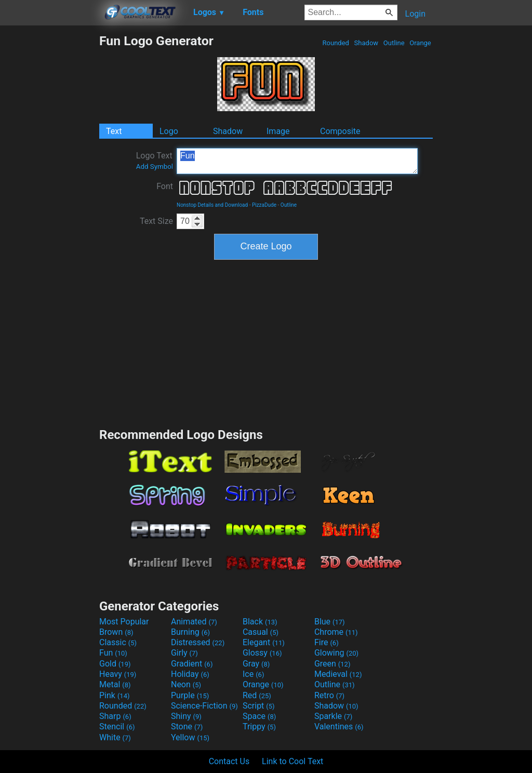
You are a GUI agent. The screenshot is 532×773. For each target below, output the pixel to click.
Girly (184, 653)
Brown (116, 632)
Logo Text (155, 161)
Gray (256, 664)
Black (260, 622)
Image (278, 131)
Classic (118, 642)
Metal (115, 684)
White (115, 737)
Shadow (366, 43)
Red (257, 695)
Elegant (264, 642)
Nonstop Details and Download (212, 205)
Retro (329, 695)
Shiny (186, 716)
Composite (340, 131)
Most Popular (124, 622)
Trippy (259, 727)
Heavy (118, 674)
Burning (190, 632)
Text (114, 131)
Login (415, 14)
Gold (115, 664)
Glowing (336, 653)
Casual (261, 632)
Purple (190, 695)
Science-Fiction (204, 706)
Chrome (336, 632)
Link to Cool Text (292, 761)
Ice (253, 674)
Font (165, 186)
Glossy (262, 653)
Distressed (198, 642)
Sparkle (333, 716)
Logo (169, 131)
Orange (420, 43)
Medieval (338, 674)
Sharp (115, 716)
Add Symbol (155, 166)
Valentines (339, 727)
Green (332, 664)
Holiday (190, 674)
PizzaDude (264, 205)
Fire (327, 642)
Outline (394, 43)
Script (259, 706)
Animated (194, 622)
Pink (115, 695)
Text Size (156, 221)
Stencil (117, 727)
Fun (297, 161)
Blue (330, 622)
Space (259, 716)
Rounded (336, 43)
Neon (186, 684)
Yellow (190, 737)
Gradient (192, 664)
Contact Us (229, 761)
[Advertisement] (49, 189)
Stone (187, 727)
